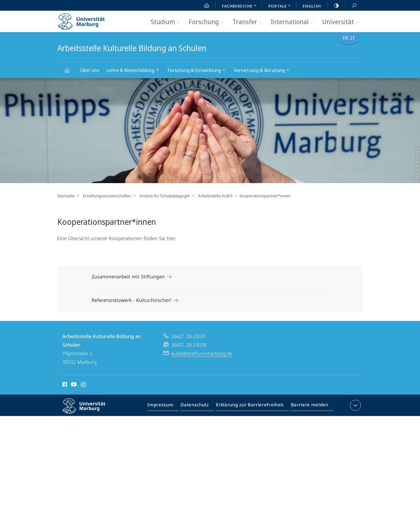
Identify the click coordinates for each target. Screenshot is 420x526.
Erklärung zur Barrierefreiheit (252, 406)
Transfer (249, 22)
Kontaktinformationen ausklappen (355, 405)
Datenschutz (199, 406)
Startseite (66, 196)
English (312, 6)
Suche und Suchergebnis (351, 6)
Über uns (89, 70)
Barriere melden (308, 406)
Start (204, 6)
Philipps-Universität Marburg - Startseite (86, 20)
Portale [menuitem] (281, 6)
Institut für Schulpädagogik (162, 196)
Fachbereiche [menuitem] (241, 6)
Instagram (84, 385)
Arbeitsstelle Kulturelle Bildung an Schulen (70, 73)
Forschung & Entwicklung (198, 71)
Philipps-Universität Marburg (89, 410)
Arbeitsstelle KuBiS (211, 196)
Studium (167, 22)
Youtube (73, 385)
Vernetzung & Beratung (263, 71)
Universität (342, 22)
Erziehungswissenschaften (106, 196)
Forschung (208, 22)
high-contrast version (333, 6)
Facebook (64, 385)
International (294, 22)
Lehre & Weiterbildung (134, 71)
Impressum (166, 406)
